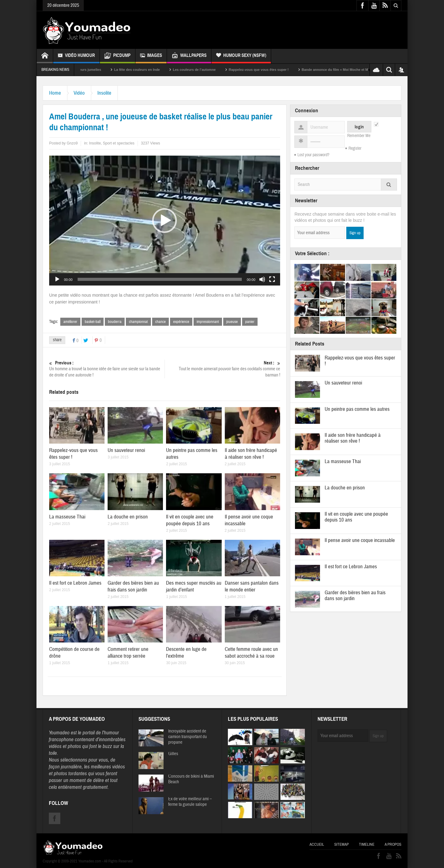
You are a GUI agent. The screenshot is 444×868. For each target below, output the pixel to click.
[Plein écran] (272, 279)
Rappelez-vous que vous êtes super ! (267, 70)
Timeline (367, 844)
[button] (164, 221)
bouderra (115, 322)
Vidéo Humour (76, 56)
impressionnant (208, 322)
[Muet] (262, 279)
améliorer (70, 322)
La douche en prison (128, 517)
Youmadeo (59, 733)
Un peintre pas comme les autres (357, 409)
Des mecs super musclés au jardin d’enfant (194, 586)
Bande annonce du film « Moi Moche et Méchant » (350, 70)
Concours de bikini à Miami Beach (191, 779)
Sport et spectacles (119, 143)
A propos (393, 844)
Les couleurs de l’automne (202, 70)
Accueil (317, 844)
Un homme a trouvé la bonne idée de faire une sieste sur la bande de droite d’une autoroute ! (107, 369)
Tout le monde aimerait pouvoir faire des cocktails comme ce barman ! (222, 369)
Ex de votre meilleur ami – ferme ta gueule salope (190, 802)
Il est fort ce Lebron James (75, 583)
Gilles (173, 754)
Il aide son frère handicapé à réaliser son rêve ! (251, 454)
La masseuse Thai (67, 517)
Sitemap (342, 844)
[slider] (160, 279)
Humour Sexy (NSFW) (241, 56)
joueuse (232, 322)
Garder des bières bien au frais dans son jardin (133, 586)
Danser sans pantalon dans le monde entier (252, 586)
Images (151, 56)
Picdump (117, 56)
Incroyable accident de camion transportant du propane (188, 737)
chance (160, 322)
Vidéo (79, 93)
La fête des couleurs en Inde (145, 70)
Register (355, 148)
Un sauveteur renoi (126, 450)
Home (55, 93)
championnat (138, 322)
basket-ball (93, 322)
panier (250, 322)
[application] (165, 221)
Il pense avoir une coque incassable (360, 540)
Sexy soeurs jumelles (92, 70)
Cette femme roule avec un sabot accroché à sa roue (251, 653)
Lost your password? (313, 155)
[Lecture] (57, 279)
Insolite (104, 93)
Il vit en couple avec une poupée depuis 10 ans (190, 520)
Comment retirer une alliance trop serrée (128, 653)
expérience (181, 322)
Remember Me (359, 136)
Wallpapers (189, 56)
